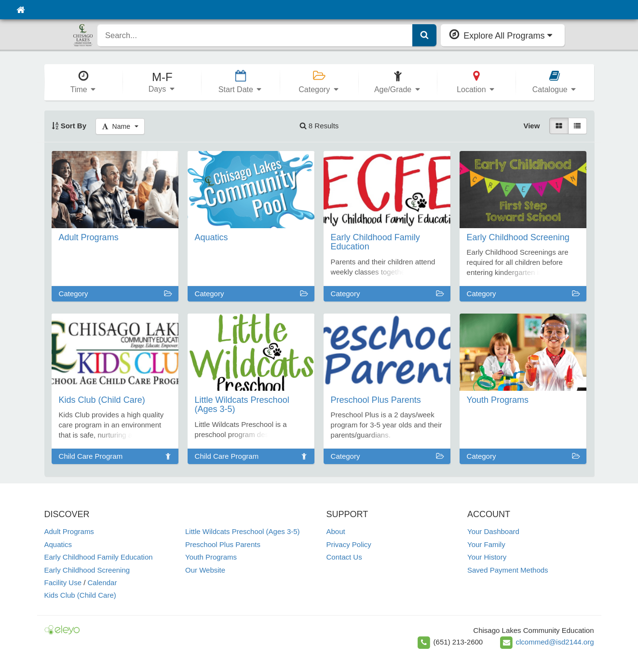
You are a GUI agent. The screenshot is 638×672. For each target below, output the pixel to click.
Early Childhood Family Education (99, 557)
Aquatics (58, 544)
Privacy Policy (349, 544)
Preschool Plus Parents (223, 544)
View (531, 126)
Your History (487, 557)
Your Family (486, 544)
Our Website (205, 570)
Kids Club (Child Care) (80, 595)
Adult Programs (69, 531)
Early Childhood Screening (87, 570)
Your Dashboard (493, 531)
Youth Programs (211, 557)
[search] (255, 35)
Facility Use (63, 583)
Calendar (102, 583)
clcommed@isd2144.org (555, 642)
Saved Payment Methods (508, 570)
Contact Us (344, 557)
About (336, 531)
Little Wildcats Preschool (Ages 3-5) (243, 531)
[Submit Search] (424, 35)
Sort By (69, 126)
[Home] (20, 10)
